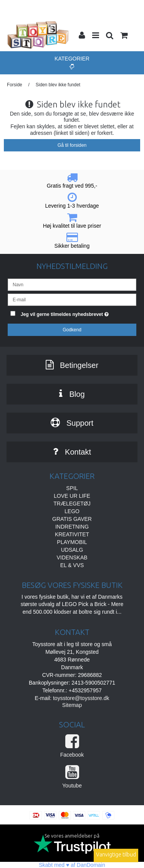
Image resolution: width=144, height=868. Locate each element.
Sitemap (72, 705)
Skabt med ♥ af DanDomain (72, 865)
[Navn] (72, 284)
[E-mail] (72, 299)
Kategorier (72, 62)
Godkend (72, 330)
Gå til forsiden (72, 145)
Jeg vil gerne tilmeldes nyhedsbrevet (70, 313)
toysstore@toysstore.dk (81, 698)
